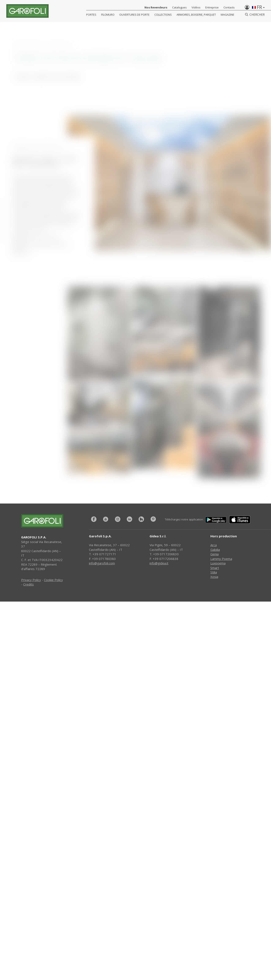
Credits (29, 584)
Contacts (229, 7)
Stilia (214, 572)
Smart (215, 568)
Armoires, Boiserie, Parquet (196, 15)
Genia (214, 554)
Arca (214, 545)
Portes (91, 15)
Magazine (227, 15)
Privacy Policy (31, 580)
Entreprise (212, 7)
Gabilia (215, 550)
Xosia (214, 577)
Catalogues (179, 7)
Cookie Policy (53, 580)
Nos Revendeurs (156, 7)
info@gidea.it (159, 563)
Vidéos (196, 7)
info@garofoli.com (102, 563)
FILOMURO (108, 15)
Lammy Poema (221, 559)
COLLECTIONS (163, 15)
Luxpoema (218, 563)
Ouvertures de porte (134, 15)
